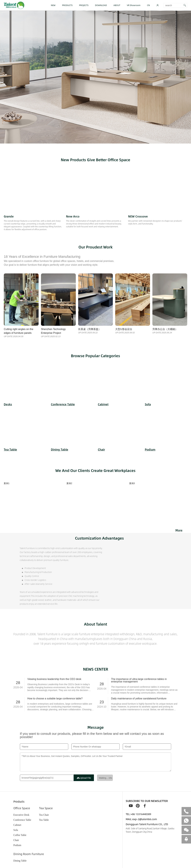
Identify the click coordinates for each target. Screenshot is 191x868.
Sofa (16, 830)
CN (148, 5)
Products (19, 801)
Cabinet (17, 825)
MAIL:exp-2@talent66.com (141, 819)
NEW (53, 5)
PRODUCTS (67, 5)
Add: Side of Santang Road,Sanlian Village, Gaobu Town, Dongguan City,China (150, 830)
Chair (16, 840)
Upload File (84, 778)
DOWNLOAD (101, 5)
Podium (17, 845)
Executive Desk (21, 815)
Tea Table (44, 820)
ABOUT (117, 5)
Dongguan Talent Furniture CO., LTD (147, 824)
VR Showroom (134, 5)
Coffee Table (20, 835)
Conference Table (22, 820)
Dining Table (20, 861)
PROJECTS (84, 5)
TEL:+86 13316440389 (138, 814)
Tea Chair (44, 815)
